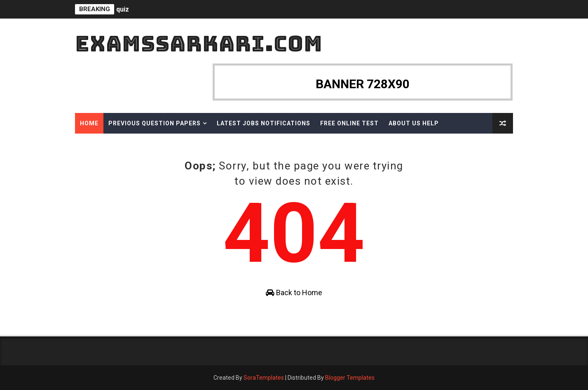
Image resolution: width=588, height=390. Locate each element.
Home (89, 123)
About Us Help (414, 123)
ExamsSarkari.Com (199, 43)
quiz (123, 9)
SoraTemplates (264, 378)
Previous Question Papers (155, 123)
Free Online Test (349, 123)
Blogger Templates (350, 378)
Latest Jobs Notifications (264, 123)
